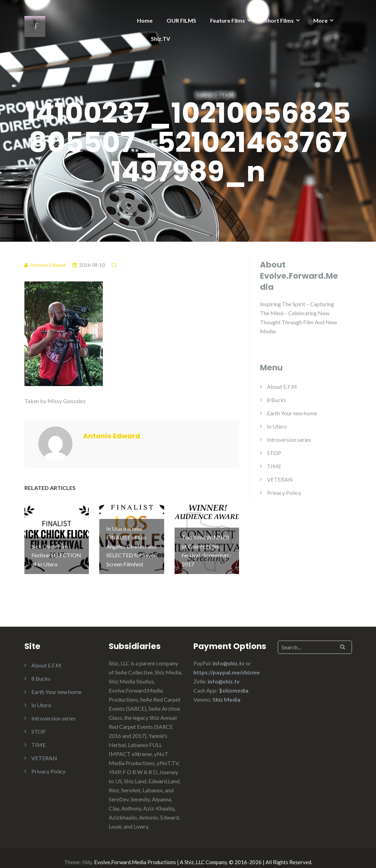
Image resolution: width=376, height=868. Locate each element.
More (320, 20)
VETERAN (280, 479)
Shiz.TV (160, 39)
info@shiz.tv (229, 655)
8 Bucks (277, 400)
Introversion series (289, 440)
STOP (274, 453)
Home (145, 20)
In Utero (277, 426)
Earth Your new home (292, 413)
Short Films (279, 20)
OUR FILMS (181, 20)
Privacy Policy (284, 493)
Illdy (87, 854)
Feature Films (228, 20)
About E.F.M (282, 387)
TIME (274, 466)
